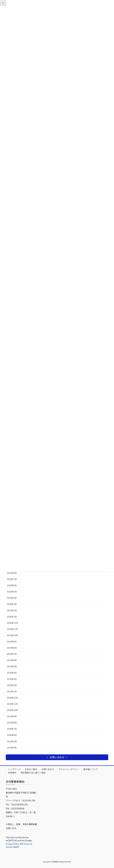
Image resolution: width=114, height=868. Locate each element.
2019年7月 (12, 654)
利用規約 (12, 773)
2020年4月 (12, 598)
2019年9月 (12, 642)
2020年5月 (12, 592)
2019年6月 (12, 660)
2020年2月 (12, 610)
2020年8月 (12, 573)
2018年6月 (12, 735)
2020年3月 (12, 604)
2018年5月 (12, 741)
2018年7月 (12, 729)
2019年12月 (12, 623)
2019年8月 (12, 648)
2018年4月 (12, 748)
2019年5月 (12, 666)
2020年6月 (12, 585)
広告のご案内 (31, 769)
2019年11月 (12, 629)
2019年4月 (12, 673)
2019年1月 (12, 691)
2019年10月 (12, 635)
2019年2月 (12, 685)
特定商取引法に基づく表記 (33, 773)
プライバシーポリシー (69, 769)
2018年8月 (12, 723)
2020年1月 (12, 617)
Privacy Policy (12, 844)
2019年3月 (12, 679)
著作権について (91, 769)
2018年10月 (12, 710)
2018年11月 (12, 704)
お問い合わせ (48, 769)
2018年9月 (12, 716)
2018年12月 (12, 698)
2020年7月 (12, 579)
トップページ (14, 769)
